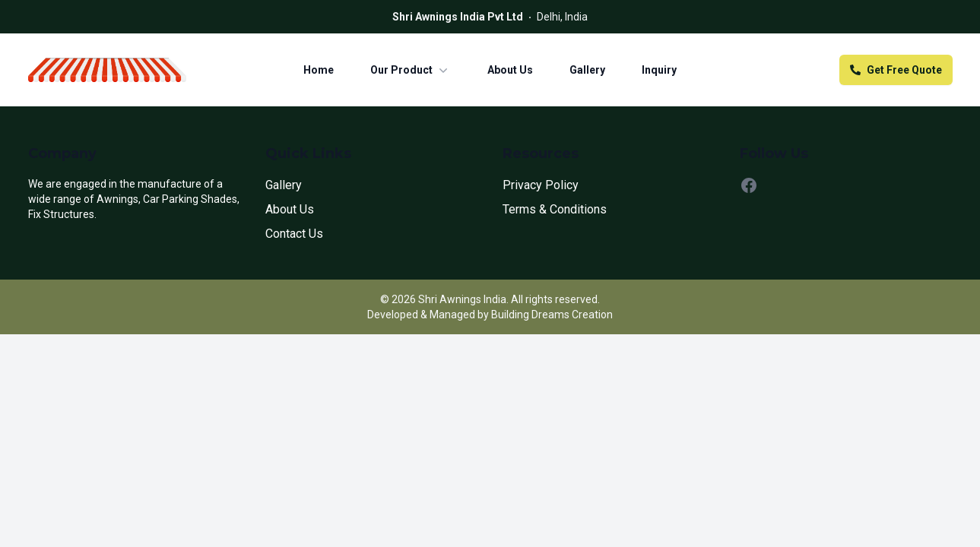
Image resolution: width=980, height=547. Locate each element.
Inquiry (659, 70)
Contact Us (294, 234)
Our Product (411, 70)
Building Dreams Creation (552, 315)
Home (319, 70)
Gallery (587, 70)
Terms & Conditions (555, 209)
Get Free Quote (896, 70)
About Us (510, 70)
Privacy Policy (541, 185)
